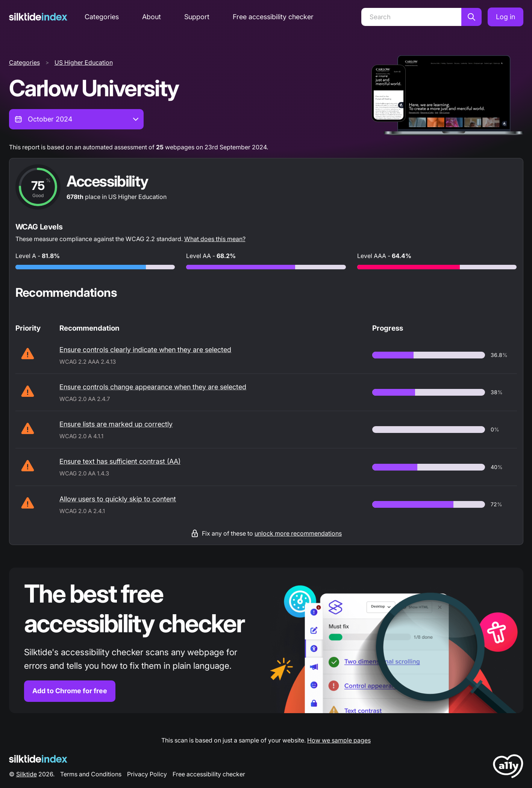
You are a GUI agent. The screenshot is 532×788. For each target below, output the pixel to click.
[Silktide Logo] (38, 759)
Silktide (27, 774)
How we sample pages (339, 740)
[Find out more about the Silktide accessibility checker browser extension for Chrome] (266, 640)
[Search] (411, 17)
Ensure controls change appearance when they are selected (153, 387)
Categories (102, 17)
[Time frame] (76, 119)
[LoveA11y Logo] (508, 768)
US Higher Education (84, 62)
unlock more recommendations (298, 533)
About (152, 17)
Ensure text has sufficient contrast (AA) (120, 461)
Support (197, 17)
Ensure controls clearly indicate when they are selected (145, 350)
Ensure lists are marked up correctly (116, 424)
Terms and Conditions (91, 774)
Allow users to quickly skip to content (118, 499)
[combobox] (76, 119)
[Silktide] (38, 17)
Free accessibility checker (273, 17)
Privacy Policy (147, 774)
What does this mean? (215, 239)
